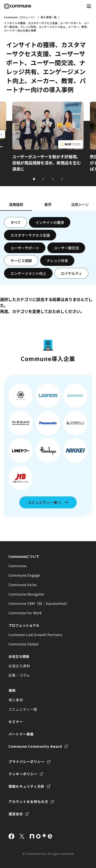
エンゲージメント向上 (28, 273)
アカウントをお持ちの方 (28, 802)
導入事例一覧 (49, 17)
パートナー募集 (21, 734)
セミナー (16, 722)
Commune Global (24, 644)
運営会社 (16, 814)
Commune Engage (24, 575)
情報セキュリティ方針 (26, 786)
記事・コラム (19, 675)
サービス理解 (21, 261)
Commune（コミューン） (20, 17)
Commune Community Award (35, 746)
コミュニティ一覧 (23, 709)
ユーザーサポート (25, 248)
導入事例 (16, 700)
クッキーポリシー (23, 774)
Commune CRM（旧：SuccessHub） (39, 603)
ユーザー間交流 (66, 248)
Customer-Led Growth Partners (35, 635)
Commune (17, 566)
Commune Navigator (27, 594)
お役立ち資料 (19, 666)
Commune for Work (25, 613)
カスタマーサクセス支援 (30, 235)
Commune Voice (23, 585)
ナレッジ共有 (57, 261)
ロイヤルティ (72, 273)
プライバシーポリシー (27, 762)
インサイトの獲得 (50, 222)
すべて (16, 222)
